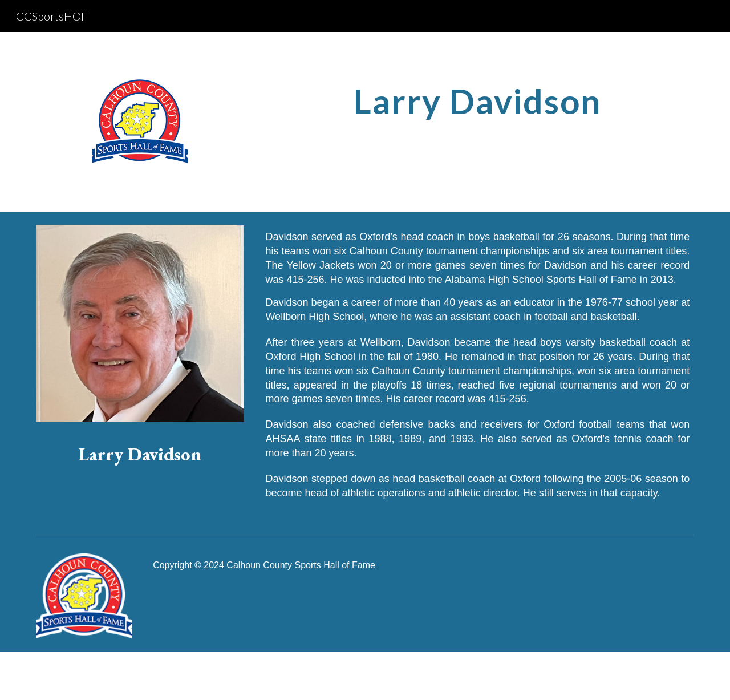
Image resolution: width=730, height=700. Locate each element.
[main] (477, 101)
